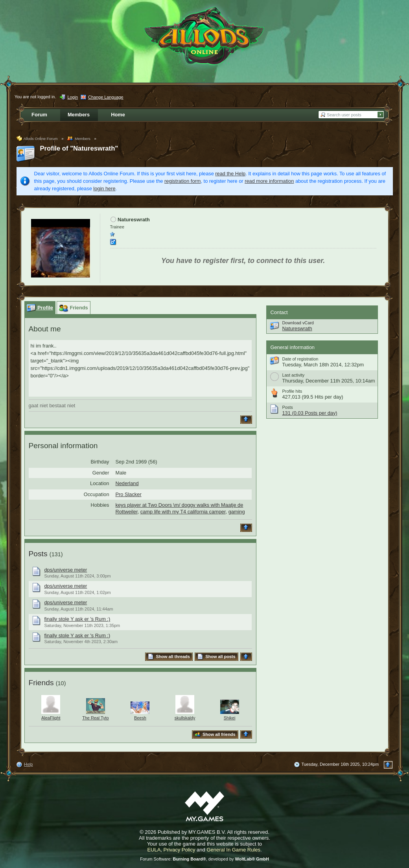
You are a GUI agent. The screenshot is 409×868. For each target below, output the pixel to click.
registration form (182, 181)
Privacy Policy (180, 850)
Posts (38, 554)
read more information (269, 181)
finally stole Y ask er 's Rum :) (77, 619)
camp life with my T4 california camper (183, 512)
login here (104, 188)
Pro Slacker (129, 494)
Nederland (127, 483)
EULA (154, 850)
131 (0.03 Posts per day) (310, 413)
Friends (41, 683)
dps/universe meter (66, 570)
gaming (237, 512)
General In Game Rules (233, 850)
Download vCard (298, 323)
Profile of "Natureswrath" (79, 148)
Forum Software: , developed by (204, 859)
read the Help (230, 174)
